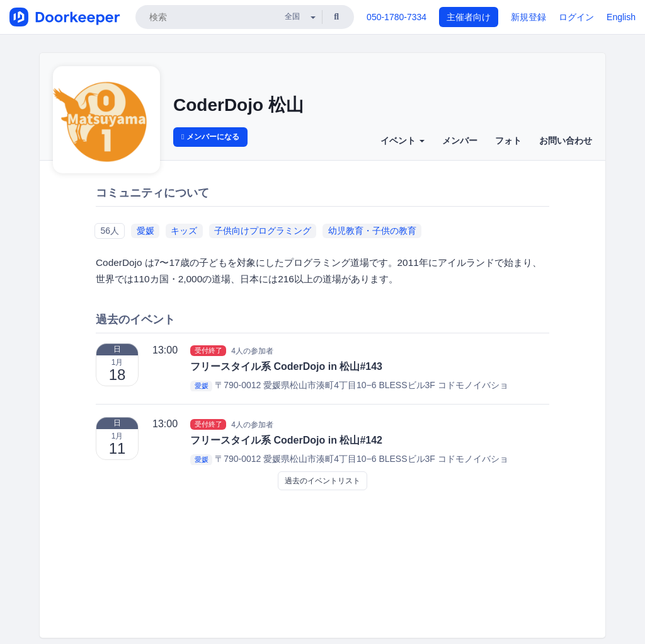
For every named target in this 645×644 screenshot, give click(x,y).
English (621, 17)
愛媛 (146, 231)
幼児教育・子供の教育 (372, 231)
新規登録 (528, 17)
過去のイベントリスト (322, 481)
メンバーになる (210, 137)
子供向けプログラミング (263, 231)
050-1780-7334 (397, 17)
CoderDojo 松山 (238, 105)
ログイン (576, 17)
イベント (402, 141)
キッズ (184, 231)
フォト (508, 141)
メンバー (460, 141)
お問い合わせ (566, 141)
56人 (110, 231)
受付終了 (208, 350)
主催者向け (469, 17)
